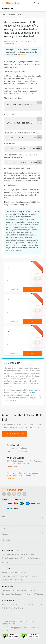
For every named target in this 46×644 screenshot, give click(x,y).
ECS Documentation (19, 572)
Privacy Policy (23, 621)
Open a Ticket (12, 467)
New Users (18, 580)
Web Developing (17, 594)
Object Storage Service (10, 558)
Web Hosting (35, 558)
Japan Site (6, 572)
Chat (9, 452)
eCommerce (25, 558)
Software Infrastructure (28, 576)
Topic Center (7, 590)
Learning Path (7, 580)
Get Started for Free (14, 434)
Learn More (14, 289)
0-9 (22, 608)
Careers (5, 621)
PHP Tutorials (38, 594)
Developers (6, 594)
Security (5, 562)
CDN (23, 554)
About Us (13, 621)
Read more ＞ (23, 55)
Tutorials (28, 594)
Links (14, 624)
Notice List (6, 624)
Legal (32, 621)
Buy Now (32, 289)
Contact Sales (22, 452)
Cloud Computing (19, 590)
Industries (31, 590)
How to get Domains (10, 576)
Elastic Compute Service (11, 554)
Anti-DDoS (30, 554)
